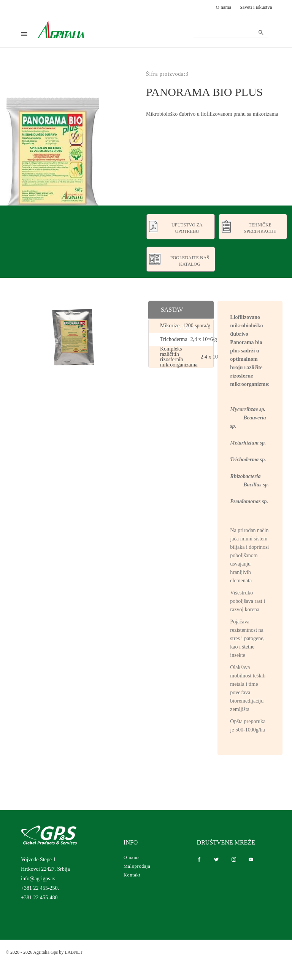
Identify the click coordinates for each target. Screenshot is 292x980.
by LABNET (71, 952)
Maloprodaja (137, 866)
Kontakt (132, 875)
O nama (224, 7)
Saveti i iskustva (256, 7)
